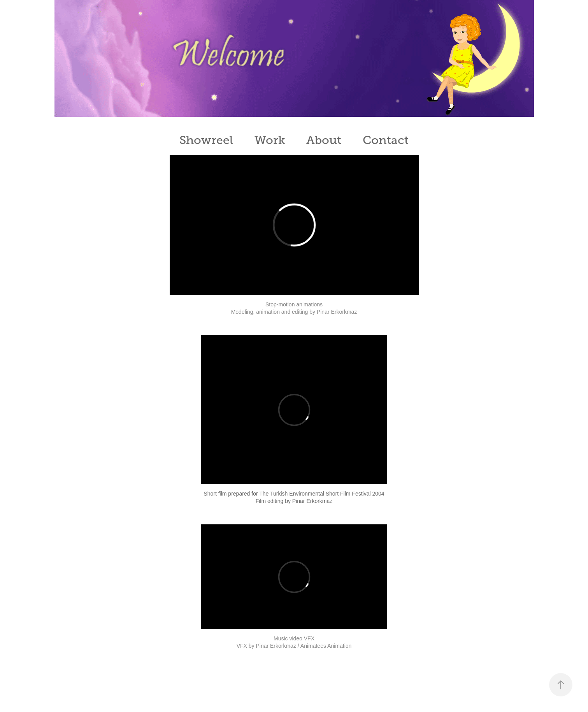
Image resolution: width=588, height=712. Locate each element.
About (324, 140)
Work (270, 140)
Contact (386, 140)
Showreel (206, 140)
